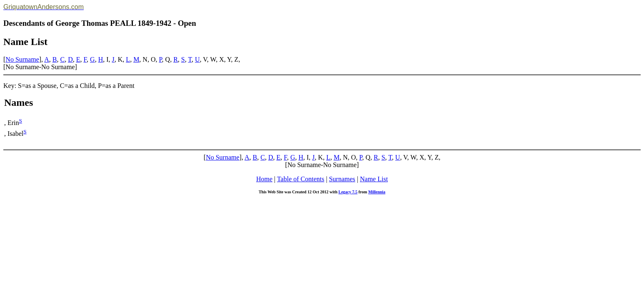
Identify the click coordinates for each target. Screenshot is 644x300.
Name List (374, 179)
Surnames (342, 179)
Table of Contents (301, 179)
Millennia (377, 192)
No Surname (22, 59)
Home (264, 179)
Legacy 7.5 (348, 192)
